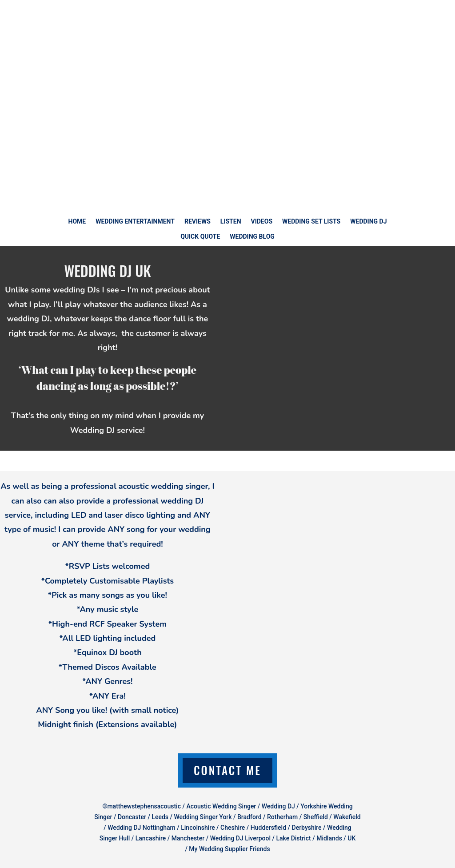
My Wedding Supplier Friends (229, 849)
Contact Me (227, 770)
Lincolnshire (198, 828)
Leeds (160, 817)
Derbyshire (307, 828)
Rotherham (282, 817)
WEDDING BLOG (252, 237)
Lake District (293, 838)
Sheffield (317, 817)
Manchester (188, 838)
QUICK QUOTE (200, 237)
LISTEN (231, 222)
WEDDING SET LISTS (311, 222)
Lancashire (151, 838)
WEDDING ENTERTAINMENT (135, 222)
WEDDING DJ (368, 222)
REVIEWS (198, 222)
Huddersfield (268, 828)
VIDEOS (262, 222)
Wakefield (347, 817)
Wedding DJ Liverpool (240, 838)
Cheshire (233, 828)
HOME (77, 222)
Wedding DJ (278, 806)
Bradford (249, 817)
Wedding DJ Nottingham (142, 828)
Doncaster (132, 817)
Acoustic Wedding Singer (221, 806)
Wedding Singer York (203, 817)
